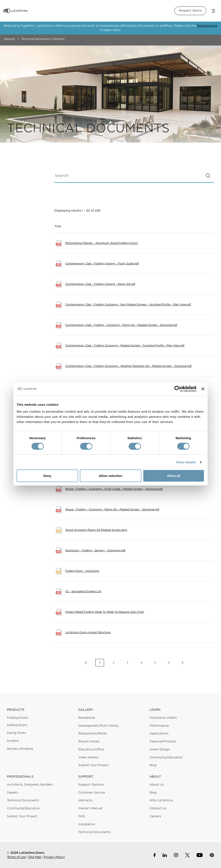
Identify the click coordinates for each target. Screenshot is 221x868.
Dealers (13, 793)
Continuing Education (166, 758)
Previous (86, 663)
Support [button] (86, 777)
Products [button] (16, 710)
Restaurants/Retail (92, 734)
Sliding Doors (17, 725)
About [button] (155, 777)
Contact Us (158, 808)
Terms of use (16, 857)
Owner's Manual (90, 808)
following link (207, 26)
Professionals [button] (20, 777)
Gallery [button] (86, 710)
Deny (47, 476)
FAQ (82, 816)
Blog (153, 765)
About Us (157, 785)
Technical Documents (23, 800)
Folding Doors (18, 718)
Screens (13, 741)
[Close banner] (203, 389)
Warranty (85, 800)
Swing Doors (17, 733)
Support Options (91, 785)
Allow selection (110, 476)
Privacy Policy (54, 857)
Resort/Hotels (89, 742)
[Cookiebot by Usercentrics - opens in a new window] (178, 389)
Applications (159, 734)
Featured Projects (163, 742)
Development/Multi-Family (99, 726)
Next (183, 663)
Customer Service (92, 793)
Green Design (160, 750)
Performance (159, 726)
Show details (186, 462)
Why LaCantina (161, 800)
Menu (213, 11)
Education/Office (91, 750)
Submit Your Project (94, 765)
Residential (87, 718)
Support (9, 39)
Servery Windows (20, 749)
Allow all (174, 476)
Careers (155, 816)
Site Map (35, 857)
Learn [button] (155, 710)
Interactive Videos (163, 718)
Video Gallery (88, 758)
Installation (87, 824)
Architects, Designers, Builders (30, 785)
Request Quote (190, 11)
